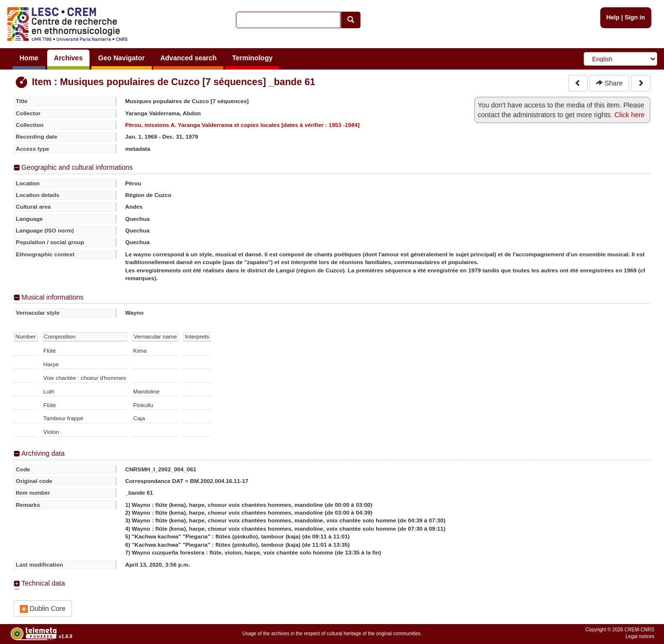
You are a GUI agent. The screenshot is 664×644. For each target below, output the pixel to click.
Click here (629, 115)
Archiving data (43, 453)
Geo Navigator (122, 58)
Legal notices (640, 636)
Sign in (635, 18)
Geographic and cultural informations (77, 167)
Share (609, 83)
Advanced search (188, 58)
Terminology (252, 58)
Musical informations (53, 297)
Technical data (43, 583)
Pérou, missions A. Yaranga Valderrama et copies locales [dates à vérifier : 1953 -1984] (242, 125)
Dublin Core (43, 609)
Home (29, 58)
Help (613, 18)
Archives (68, 58)
